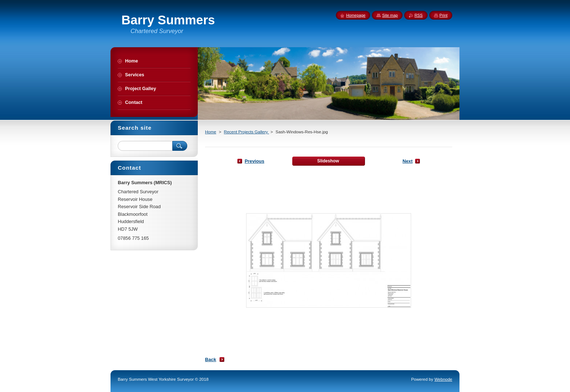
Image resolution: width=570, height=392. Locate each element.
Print (443, 15)
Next (408, 161)
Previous (254, 161)
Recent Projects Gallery (246, 132)
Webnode (443, 379)
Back (211, 359)
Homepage (356, 15)
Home (211, 132)
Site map (390, 15)
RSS (418, 15)
